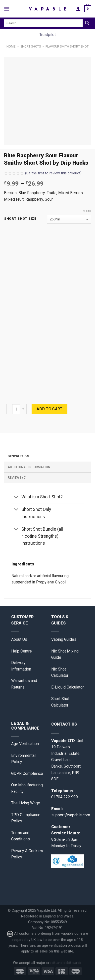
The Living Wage (26, 803)
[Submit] (87, 23)
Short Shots (31, 46)
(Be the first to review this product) (43, 173)
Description (18, 456)
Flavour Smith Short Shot (67, 46)
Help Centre (22, 651)
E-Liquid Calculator (68, 687)
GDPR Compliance (27, 773)
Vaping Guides (64, 639)
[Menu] (7, 9)
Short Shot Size (20, 219)
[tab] (47, 456)
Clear (87, 211)
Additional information (29, 467)
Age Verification (25, 744)
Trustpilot (47, 35)
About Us (19, 639)
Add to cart (49, 409)
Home (11, 46)
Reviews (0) (17, 477)
